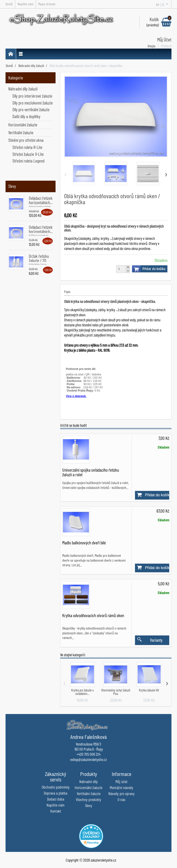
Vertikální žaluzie (21, 132)
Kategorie (16, 78)
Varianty (149, 640)
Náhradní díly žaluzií (23, 89)
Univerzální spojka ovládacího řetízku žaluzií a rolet (91, 472)
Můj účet (121, 781)
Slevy (12, 186)
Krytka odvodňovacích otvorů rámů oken (93, 615)
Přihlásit (166, 46)
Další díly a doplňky (26, 116)
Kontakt (56, 811)
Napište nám (56, 805)
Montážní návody (121, 787)
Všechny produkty (88, 799)
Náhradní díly (88, 781)
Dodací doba (56, 799)
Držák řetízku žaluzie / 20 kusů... (39, 260)
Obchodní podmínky (56, 787)
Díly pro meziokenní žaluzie (33, 103)
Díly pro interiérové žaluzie (32, 96)
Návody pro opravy (121, 793)
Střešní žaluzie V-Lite (28, 154)
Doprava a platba (56, 793)
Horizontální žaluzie (23, 125)
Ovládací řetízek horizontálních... (41, 200)
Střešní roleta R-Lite (27, 147)
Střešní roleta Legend (28, 161)
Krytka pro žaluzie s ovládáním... (83, 692)
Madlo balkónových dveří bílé (84, 543)
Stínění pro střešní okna (26, 140)
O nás (121, 799)
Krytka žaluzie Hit (149, 690)
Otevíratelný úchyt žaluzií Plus (116, 692)
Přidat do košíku (149, 269)
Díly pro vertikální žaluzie (31, 109)
